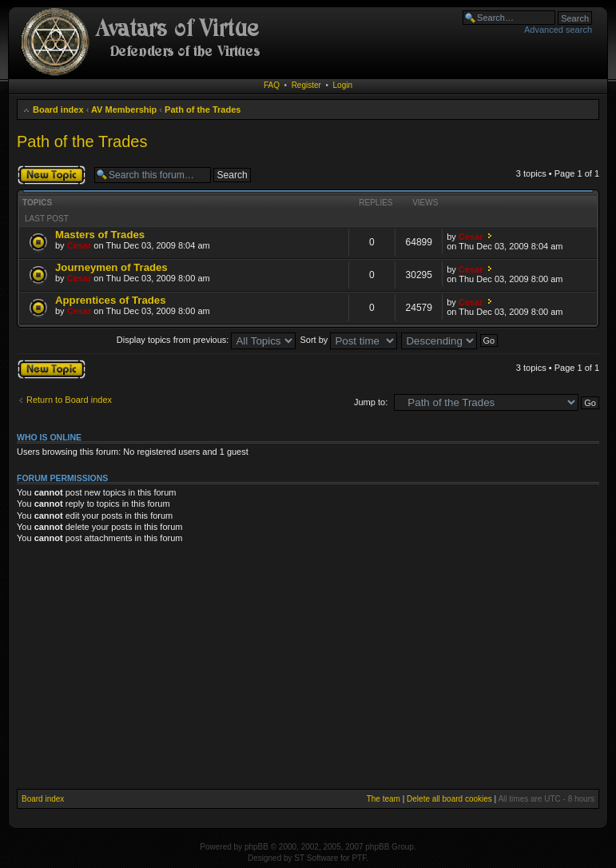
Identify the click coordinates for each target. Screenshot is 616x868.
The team (384, 799)
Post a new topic (52, 175)
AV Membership (124, 109)
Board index (58, 109)
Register (306, 85)
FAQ (272, 85)
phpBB (256, 847)
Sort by (349, 340)
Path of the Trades (203, 109)
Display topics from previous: (207, 340)
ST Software (316, 858)
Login (343, 85)
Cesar (79, 245)
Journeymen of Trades (111, 267)
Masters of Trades (100, 235)
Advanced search (558, 30)
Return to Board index (69, 400)
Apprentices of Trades (111, 300)
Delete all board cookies (449, 799)
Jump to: (371, 402)
